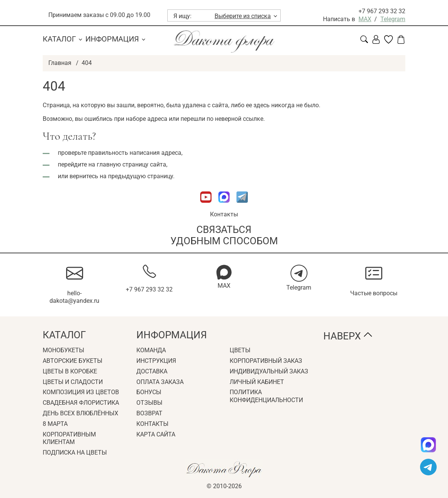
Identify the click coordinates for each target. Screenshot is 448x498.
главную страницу (123, 164)
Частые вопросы (374, 293)
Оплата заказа (160, 382)
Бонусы (149, 392)
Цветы (240, 350)
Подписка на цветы (75, 453)
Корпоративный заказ (266, 361)
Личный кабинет (257, 382)
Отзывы (149, 403)
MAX (365, 19)
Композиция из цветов (81, 392)
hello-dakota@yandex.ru (74, 297)
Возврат (149, 413)
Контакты (224, 214)
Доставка (152, 371)
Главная (60, 63)
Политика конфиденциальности (266, 396)
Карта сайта (156, 434)
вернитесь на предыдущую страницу (121, 176)
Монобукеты (63, 350)
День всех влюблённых (80, 413)
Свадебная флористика (81, 403)
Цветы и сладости (73, 382)
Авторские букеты (73, 361)
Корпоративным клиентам (69, 438)
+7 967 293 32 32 (382, 11)
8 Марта (55, 424)
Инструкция (156, 361)
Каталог (59, 39)
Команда (151, 350)
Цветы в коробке (70, 371)
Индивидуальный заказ (269, 371)
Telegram (393, 19)
